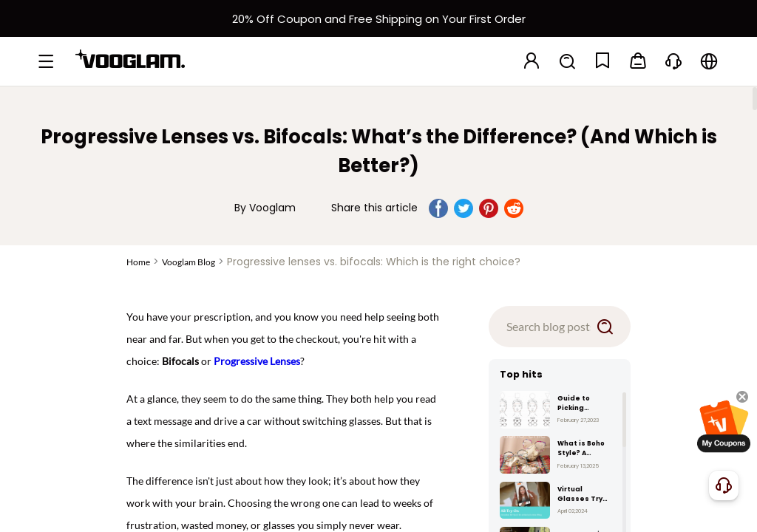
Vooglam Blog (189, 262)
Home (138, 262)
